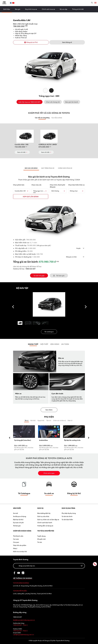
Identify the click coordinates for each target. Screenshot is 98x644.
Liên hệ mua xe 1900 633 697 (29, 102)
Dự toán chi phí (18, 522)
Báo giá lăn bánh (72, 102)
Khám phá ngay (49, 473)
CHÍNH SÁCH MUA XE (65, 168)
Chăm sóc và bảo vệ (59, 420)
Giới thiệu (7, 9)
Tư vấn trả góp (39, 275)
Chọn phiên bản (19, 185)
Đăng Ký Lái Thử (31, 42)
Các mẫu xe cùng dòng (42, 118)
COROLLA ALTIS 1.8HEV (48, 144)
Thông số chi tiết (78, 9)
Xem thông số (67, 42)
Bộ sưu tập (64, 9)
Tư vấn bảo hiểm (67, 519)
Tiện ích (49, 420)
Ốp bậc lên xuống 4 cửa (72, 440)
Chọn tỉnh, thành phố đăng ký (57, 186)
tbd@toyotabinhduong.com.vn (24, 620)
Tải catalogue (49, 332)
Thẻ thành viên (18, 536)
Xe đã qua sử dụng (20, 516)
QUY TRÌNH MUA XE (48, 168)
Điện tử (70, 420)
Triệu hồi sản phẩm (20, 545)
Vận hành (55, 344)
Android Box (43, 440)
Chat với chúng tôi (53, 102)
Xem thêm (49, 410)
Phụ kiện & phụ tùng (69, 513)
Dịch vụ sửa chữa (43, 516)
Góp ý (15, 548)
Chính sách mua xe (48, 9)
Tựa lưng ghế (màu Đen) (23, 440)
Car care (16, 539)
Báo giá (18, 9)
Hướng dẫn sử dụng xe (45, 526)
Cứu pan (16, 542)
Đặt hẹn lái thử (18, 519)
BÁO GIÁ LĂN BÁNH (31, 168)
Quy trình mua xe (31, 9)
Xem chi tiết (22, 152)
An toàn (65, 344)
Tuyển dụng (41, 536)
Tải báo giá (59, 275)
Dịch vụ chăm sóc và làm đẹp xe (48, 519)
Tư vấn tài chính (67, 516)
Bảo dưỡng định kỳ (44, 513)
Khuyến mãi (41, 539)
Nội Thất (44, 344)
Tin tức (40, 542)
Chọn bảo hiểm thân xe (76, 185)
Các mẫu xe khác (57, 118)
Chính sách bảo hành (45, 522)
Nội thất (33, 420)
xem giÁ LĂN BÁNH (31, 196)
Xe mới (16, 513)
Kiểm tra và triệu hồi (20, 551)
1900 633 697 (30, 269)
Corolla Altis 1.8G (22, 144)
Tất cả (26, 420)
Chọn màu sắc (36, 185)
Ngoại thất (33, 344)
